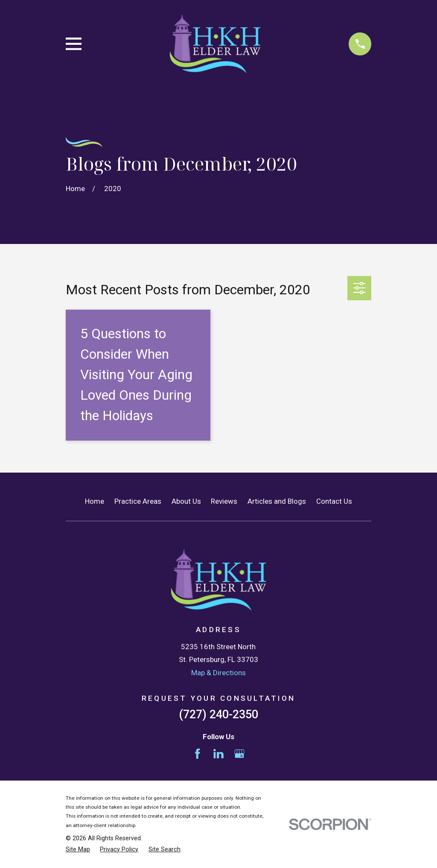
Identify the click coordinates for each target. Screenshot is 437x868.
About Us (186, 501)
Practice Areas (138, 501)
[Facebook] (198, 754)
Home (95, 501)
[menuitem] (78, 850)
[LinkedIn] (218, 754)
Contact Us (334, 501)
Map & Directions (218, 673)
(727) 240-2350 (218, 714)
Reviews (224, 501)
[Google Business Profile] (239, 754)
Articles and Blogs (277, 501)
